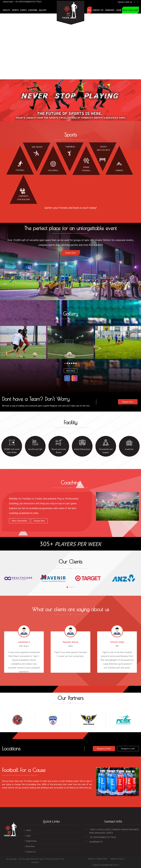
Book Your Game (130, 10)
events (24, 10)
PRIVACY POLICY (117, 859)
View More (71, 371)
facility (7, 10)
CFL (89, 10)
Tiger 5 (42, 859)
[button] (65, 363)
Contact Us (98, 10)
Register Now (128, 402)
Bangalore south (128, 749)
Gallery (43, 10)
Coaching (33, 10)
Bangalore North (104, 749)
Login (119, 10)
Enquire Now (70, 253)
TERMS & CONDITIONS (97, 859)
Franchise (110, 10)
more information (20, 521)
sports (15, 10)
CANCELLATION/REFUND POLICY (106, 865)
